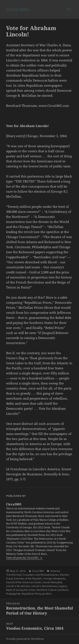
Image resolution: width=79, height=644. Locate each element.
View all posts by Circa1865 (23, 558)
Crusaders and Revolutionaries (41, 575)
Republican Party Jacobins (37, 594)
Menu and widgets (69, 14)
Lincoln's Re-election (18, 586)
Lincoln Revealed (52, 582)
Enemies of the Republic (28, 578)
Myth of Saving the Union (21, 590)
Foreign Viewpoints (54, 578)
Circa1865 (17, 9)
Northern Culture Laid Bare (53, 590)
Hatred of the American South (24, 582)
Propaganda (13, 594)
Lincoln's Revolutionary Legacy (49, 586)
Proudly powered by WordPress (25, 639)
